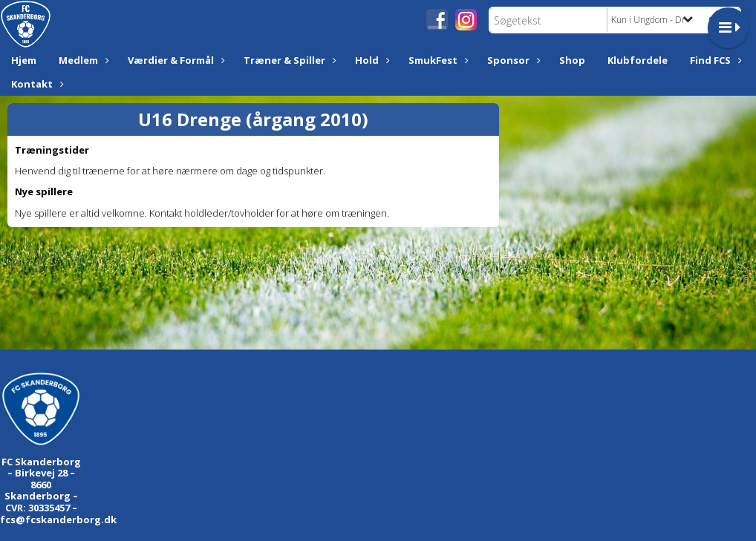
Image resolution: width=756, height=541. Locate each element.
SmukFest (437, 60)
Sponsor (512, 60)
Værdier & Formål (175, 60)
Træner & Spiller (288, 60)
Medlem (82, 60)
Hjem (24, 60)
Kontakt (36, 84)
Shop (572, 60)
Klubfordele (638, 60)
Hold (371, 60)
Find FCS (714, 60)
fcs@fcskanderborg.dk (58, 519)
